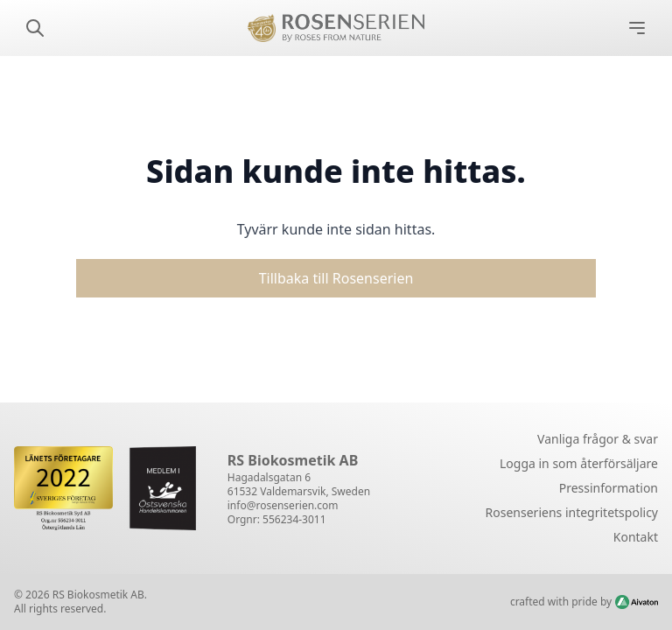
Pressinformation (609, 488)
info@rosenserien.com (283, 505)
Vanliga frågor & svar (598, 439)
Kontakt (636, 537)
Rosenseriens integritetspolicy (572, 512)
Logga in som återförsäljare (579, 463)
